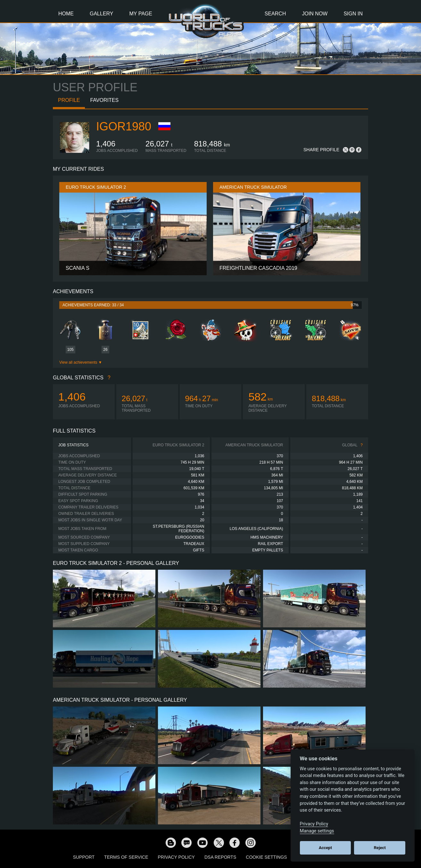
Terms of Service (126, 857)
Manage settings (317, 831)
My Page (141, 14)
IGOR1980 (124, 126)
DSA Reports (220, 857)
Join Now (315, 14)
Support (84, 857)
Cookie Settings (266, 857)
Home (66, 14)
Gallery (102, 14)
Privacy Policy (176, 857)
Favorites (104, 100)
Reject (380, 848)
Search (275, 14)
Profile (69, 100)
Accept (325, 848)
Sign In (353, 14)
